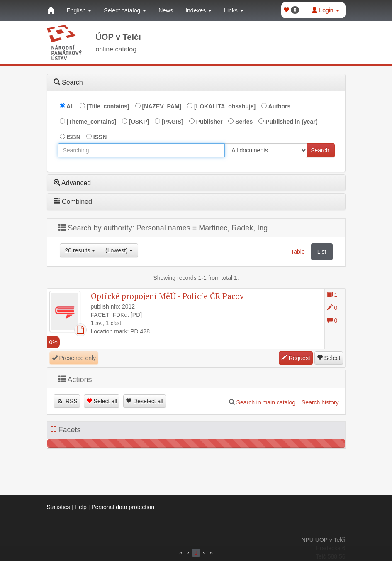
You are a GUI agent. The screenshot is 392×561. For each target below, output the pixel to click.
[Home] (51, 10)
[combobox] (141, 150)
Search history (320, 402)
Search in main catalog (266, 402)
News (166, 10)
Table (298, 252)
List (322, 252)
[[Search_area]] (266, 150)
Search (320, 150)
